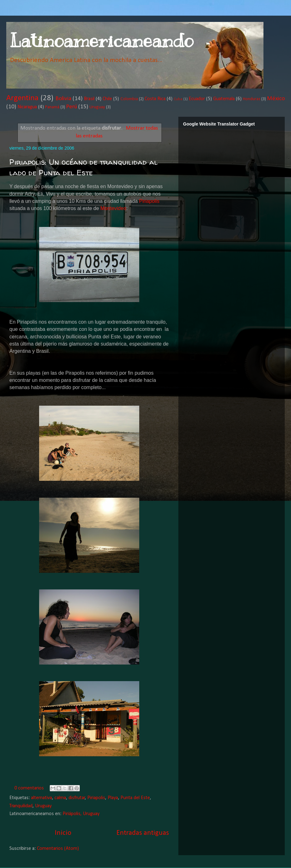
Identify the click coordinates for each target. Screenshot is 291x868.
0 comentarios (29, 788)
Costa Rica (155, 99)
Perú (71, 107)
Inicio (63, 833)
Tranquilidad (21, 806)
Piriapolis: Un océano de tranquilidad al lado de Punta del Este (84, 167)
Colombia (129, 99)
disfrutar (77, 798)
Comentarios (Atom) (58, 849)
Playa (113, 798)
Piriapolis (149, 201)
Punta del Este (135, 798)
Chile (107, 99)
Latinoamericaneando (101, 41)
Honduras (252, 99)
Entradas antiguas (143, 833)
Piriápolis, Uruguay (81, 814)
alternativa (41, 798)
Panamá (52, 107)
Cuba (178, 99)
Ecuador (197, 99)
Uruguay (97, 107)
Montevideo (113, 208)
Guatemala (224, 99)
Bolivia (63, 99)
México (276, 99)
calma (60, 798)
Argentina (22, 98)
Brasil (89, 99)
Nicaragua (27, 107)
